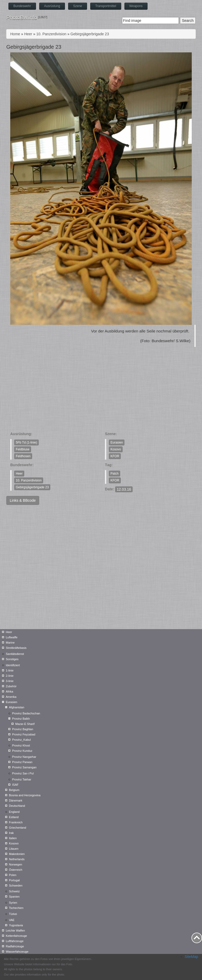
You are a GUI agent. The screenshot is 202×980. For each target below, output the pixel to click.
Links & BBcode (23, 500)
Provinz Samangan (24, 767)
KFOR (115, 456)
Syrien (13, 903)
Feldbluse (23, 449)
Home (15, 34)
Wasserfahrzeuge (17, 952)
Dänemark (16, 800)
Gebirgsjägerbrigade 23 (90, 34)
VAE (12, 920)
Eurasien (117, 442)
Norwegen (16, 864)
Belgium (14, 790)
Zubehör (11, 686)
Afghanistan (17, 707)
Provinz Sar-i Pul (23, 773)
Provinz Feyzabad (24, 734)
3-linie (10, 681)
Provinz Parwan (22, 762)
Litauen (14, 849)
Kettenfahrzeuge (16, 936)
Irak (11, 833)
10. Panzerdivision (51, 34)
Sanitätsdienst (15, 654)
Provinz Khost (21, 745)
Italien (13, 838)
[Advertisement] (101, 392)
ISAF (15, 785)
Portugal (14, 880)
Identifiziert (13, 665)
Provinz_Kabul (21, 740)
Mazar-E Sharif (25, 724)
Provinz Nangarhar (24, 757)
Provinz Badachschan (26, 713)
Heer (28, 34)
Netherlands (17, 859)
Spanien (14, 897)
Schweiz (14, 891)
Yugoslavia (16, 925)
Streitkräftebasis (16, 648)
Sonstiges (12, 659)
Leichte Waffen (15, 931)
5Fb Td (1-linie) (26, 442)
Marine (10, 643)
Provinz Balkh (21, 719)
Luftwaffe (12, 637)
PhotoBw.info (22, 18)
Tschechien (16, 908)
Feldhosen (23, 456)
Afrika (9, 692)
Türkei (13, 914)
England (14, 812)
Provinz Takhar (22, 779)
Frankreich (16, 822)
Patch (115, 474)
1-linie (10, 670)
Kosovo (116, 449)
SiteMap (191, 957)
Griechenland (17, 828)
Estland (14, 817)
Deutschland (17, 806)
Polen (13, 875)
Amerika (11, 697)
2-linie (10, 676)
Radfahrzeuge (15, 946)
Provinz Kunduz (22, 751)
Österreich (16, 870)
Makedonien (17, 854)
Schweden (16, 886)
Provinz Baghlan (23, 729)
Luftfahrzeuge (15, 941)
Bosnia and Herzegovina (25, 795)
